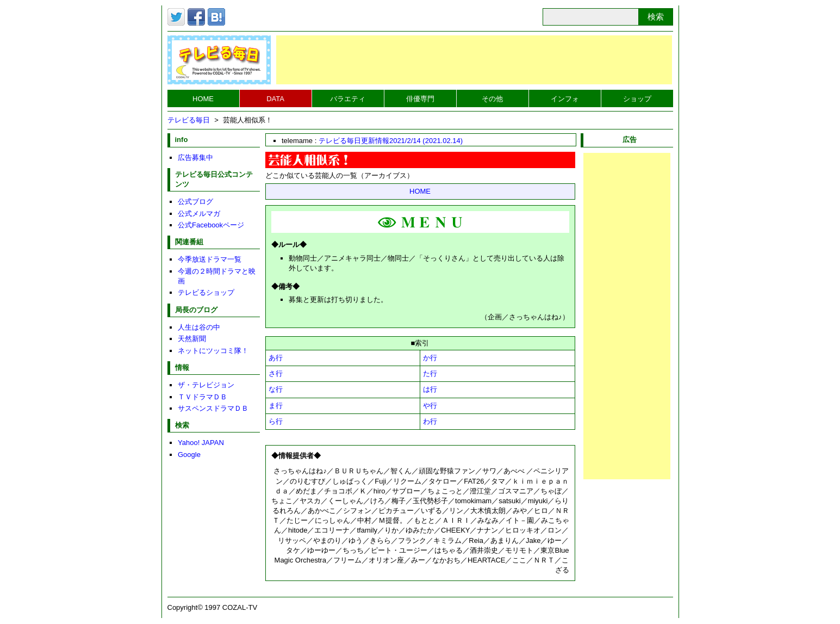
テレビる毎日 (189, 120)
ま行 (276, 406)
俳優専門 (420, 99)
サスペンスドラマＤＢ (213, 408)
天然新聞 (192, 339)
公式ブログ (195, 202)
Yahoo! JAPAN (201, 443)
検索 (656, 17)
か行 (430, 358)
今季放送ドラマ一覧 (210, 259)
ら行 (276, 421)
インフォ (565, 99)
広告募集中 (195, 157)
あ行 (276, 358)
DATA (275, 99)
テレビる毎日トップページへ (219, 60)
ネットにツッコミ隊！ (213, 351)
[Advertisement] (474, 60)
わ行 (430, 421)
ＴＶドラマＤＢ (203, 397)
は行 (430, 389)
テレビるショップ (206, 292)
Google (189, 455)
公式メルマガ (199, 214)
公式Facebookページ (211, 225)
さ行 (276, 373)
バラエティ (348, 99)
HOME (203, 99)
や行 (430, 406)
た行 (430, 373)
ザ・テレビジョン (206, 385)
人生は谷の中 (199, 327)
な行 (276, 389)
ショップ (637, 99)
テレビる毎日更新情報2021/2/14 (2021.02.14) (391, 141)
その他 (492, 99)
